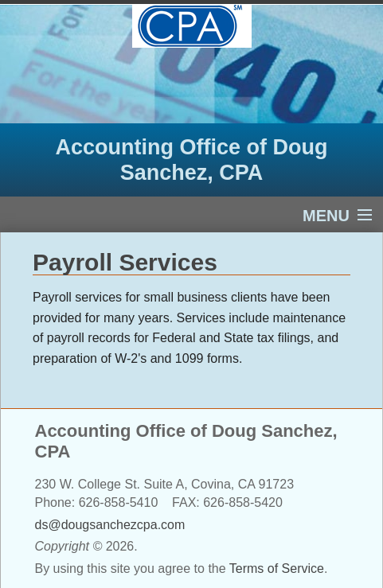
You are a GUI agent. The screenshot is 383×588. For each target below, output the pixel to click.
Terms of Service (277, 569)
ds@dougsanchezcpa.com (110, 525)
